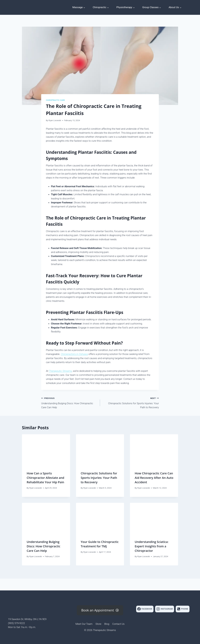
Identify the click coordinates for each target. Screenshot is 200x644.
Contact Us (118, 624)
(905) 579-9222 (16, 623)
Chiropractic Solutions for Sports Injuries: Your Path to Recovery (131, 402)
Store (98, 624)
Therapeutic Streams (60, 371)
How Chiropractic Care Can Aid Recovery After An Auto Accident (154, 478)
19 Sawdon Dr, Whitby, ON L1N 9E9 (27, 619)
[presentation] (46, 450)
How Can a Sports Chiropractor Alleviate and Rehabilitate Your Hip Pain (45, 478)
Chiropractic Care (55, 100)
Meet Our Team (84, 624)
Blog (107, 624)
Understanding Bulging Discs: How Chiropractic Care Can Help (69, 402)
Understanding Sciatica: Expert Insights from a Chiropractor (152, 546)
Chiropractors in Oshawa (74, 354)
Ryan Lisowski (55, 120)
